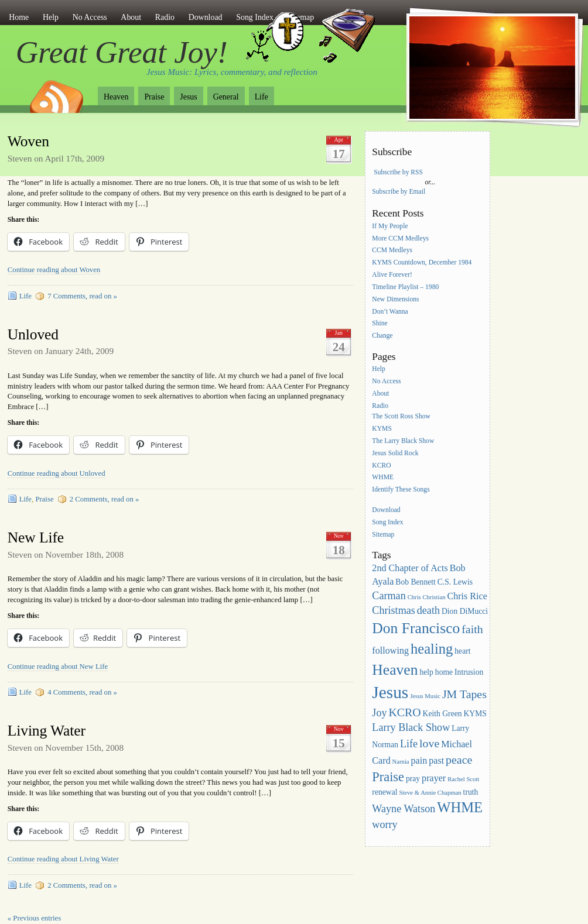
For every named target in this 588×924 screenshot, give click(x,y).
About (131, 17)
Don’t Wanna (390, 312)
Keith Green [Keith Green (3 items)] (442, 714)
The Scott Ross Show (401, 416)
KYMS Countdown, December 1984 (422, 263)
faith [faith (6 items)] (472, 629)
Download (206, 17)
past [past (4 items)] (436, 760)
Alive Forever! (392, 275)
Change (382, 336)
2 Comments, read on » (105, 499)
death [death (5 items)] (428, 610)
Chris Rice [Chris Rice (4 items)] (467, 596)
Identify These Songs (401, 490)
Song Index (387, 522)
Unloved (33, 334)
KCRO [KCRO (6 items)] (404, 712)
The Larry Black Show (403, 441)
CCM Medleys (392, 251)
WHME (383, 478)
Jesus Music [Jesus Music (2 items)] (425, 696)
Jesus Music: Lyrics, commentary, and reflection (232, 72)
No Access (90, 17)
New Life (36, 537)
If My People (390, 226)
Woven (28, 141)
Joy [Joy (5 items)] (379, 713)
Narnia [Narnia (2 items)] (401, 762)
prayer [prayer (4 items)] (434, 778)
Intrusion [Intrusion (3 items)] (469, 672)
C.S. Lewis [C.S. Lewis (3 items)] (455, 582)
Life (261, 97)
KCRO (381, 466)
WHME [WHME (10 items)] (460, 807)
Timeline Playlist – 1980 (405, 287)
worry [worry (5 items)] (384, 825)
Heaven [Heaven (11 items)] (395, 670)
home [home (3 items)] (444, 672)
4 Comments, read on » (82, 692)
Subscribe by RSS (398, 172)
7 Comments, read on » (82, 296)
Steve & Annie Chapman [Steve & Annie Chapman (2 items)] (430, 793)
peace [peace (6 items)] (459, 760)
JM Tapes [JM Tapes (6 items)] (464, 694)
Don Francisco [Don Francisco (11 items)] (416, 628)
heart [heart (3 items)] (462, 651)
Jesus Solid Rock (395, 453)
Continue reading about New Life (58, 667)
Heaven (116, 97)
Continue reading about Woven (54, 270)
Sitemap (383, 535)
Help (51, 17)
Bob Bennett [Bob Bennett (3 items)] (416, 582)
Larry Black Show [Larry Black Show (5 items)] (411, 727)
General (226, 97)
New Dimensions (395, 299)
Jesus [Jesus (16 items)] (390, 692)
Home (19, 17)
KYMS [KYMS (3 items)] (475, 714)
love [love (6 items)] (429, 743)
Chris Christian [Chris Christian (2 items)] (427, 597)
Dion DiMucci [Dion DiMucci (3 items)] (465, 611)
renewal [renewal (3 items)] (384, 792)
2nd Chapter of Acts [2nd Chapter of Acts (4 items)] (410, 568)
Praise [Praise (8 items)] (388, 777)
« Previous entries (34, 918)
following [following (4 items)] (390, 650)
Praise (154, 97)
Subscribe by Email (399, 192)
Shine (380, 324)
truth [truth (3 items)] (471, 792)
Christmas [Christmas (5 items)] (394, 610)
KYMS (382, 429)
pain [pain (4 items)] (419, 760)
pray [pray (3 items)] (413, 779)
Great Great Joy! (122, 52)
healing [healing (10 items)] (432, 649)
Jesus (188, 97)
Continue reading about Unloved (57, 473)
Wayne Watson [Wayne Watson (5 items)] (404, 809)
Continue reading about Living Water (63, 859)
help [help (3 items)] (426, 672)
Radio (165, 17)
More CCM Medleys (400, 238)
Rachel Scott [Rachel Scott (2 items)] (463, 779)
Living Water (47, 731)
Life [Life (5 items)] (409, 744)
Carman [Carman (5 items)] (389, 596)
